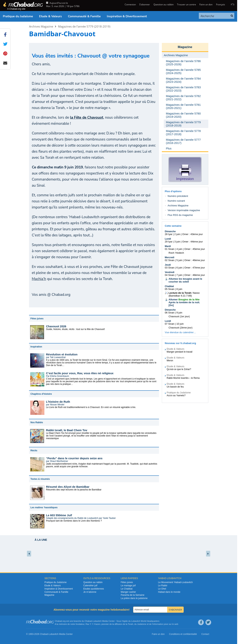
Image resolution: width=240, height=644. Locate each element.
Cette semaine (173, 226)
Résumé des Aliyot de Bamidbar (68, 487)
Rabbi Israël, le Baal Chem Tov (67, 430)
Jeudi (168, 265)
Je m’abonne (90, 592)
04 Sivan (170, 275)
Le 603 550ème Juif (59, 515)
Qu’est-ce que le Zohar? (179, 369)
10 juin (180, 324)
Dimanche (170, 231)
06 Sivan (170, 313)
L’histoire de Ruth (58, 402)
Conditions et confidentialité (183, 634)
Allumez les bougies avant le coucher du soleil (185, 280)
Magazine (185, 47)
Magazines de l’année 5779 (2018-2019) (84, 26)
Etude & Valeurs (50, 16)
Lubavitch (97, 621)
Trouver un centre (186, 4)
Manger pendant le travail (180, 352)
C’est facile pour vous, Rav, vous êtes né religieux (80, 373)
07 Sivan (170, 324)
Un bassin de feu (175, 387)
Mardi (168, 246)
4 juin (179, 249)
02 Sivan (170, 260)
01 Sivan (170, 249)
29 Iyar (169, 242)
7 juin (179, 275)
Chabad (88, 621)
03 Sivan (170, 268)
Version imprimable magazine (184, 210)
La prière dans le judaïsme (134, 598)
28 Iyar (169, 234)
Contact (205, 634)
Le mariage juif (128, 586)
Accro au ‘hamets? (176, 395)
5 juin (179, 260)
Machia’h (39, 279)
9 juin (179, 313)
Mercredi (170, 257)
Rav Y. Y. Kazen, (93, 624)
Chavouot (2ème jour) (181, 328)
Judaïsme (142, 624)
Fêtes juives (127, 582)
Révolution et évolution (62, 354)
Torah (131, 624)
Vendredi (170, 272)
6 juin (179, 268)
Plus (169, 148)
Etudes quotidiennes (94, 589)
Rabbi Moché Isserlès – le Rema (183, 378)
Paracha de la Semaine (133, 595)
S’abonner (145, 4)
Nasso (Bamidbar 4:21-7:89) (184, 294)
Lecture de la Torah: (180, 293)
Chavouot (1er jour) (179, 316)
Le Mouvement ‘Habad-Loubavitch (175, 582)
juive (166, 624)
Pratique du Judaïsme (18, 16)
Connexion (130, 4)
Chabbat (169, 286)
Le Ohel (162, 589)
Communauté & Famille (84, 16)
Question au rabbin (164, 4)
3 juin (177, 242)
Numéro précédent (178, 196)
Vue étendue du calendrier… (181, 332)
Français (221, 4)
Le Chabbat (127, 589)
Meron (170, 361)
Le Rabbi (163, 586)
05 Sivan (170, 289)
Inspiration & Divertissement (127, 16)
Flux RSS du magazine (180, 215)
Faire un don (206, 4)
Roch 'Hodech (176, 253)
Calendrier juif (90, 586)
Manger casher (128, 592)
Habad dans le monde (169, 592)
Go (171, 305)
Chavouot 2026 (56, 326)
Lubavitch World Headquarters (145, 621)
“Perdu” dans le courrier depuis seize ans (74, 458)
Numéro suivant (176, 201)
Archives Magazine (41, 26)
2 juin (177, 234)
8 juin (179, 289)
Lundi (168, 239)
